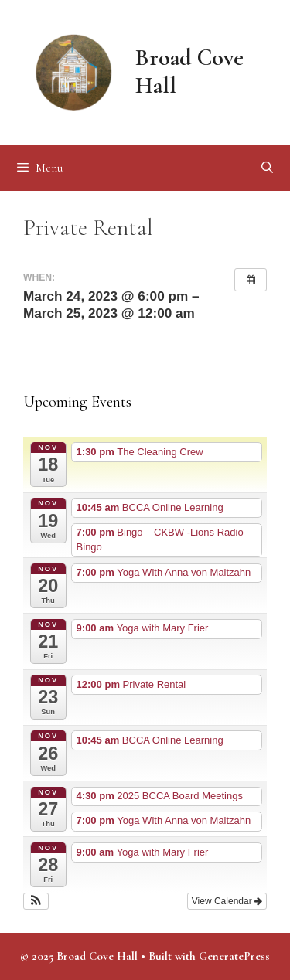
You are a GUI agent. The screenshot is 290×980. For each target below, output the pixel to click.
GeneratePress (234, 956)
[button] (36, 901)
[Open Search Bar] (267, 168)
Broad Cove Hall (189, 71)
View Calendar (227, 901)
